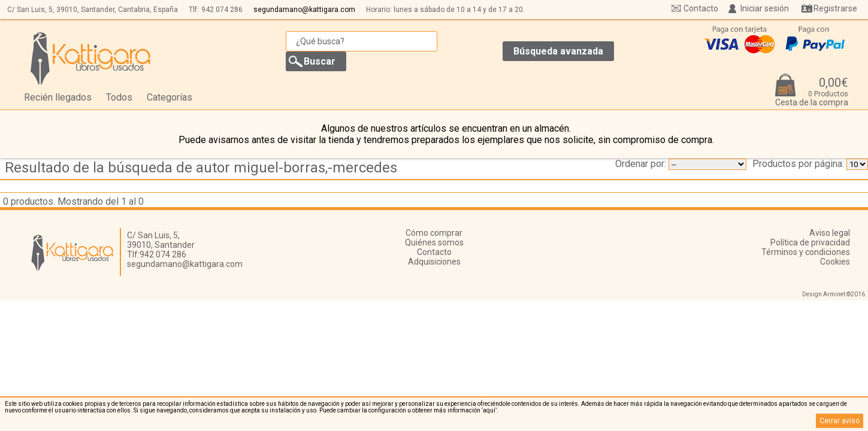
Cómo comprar (434, 233)
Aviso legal (830, 233)
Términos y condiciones (806, 252)
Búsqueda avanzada (558, 51)
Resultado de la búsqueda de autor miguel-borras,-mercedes (201, 168)
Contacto (701, 8)
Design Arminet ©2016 (834, 294)
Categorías (170, 97)
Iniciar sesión (765, 8)
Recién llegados (58, 97)
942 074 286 (222, 10)
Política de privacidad (810, 242)
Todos (119, 97)
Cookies (835, 262)
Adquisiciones (434, 262)
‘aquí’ (489, 410)
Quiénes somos (434, 242)
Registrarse (835, 8)
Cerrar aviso (840, 421)
